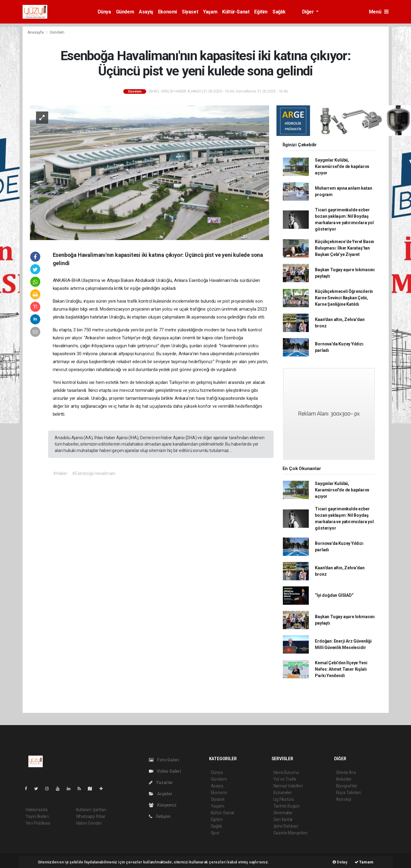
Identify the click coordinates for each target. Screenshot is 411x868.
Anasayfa (36, 32)
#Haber (60, 473)
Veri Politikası (38, 823)
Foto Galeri (164, 760)
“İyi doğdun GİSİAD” (334, 595)
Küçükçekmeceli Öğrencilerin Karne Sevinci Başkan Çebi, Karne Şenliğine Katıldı (344, 298)
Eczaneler (283, 793)
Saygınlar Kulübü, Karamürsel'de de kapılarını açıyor (342, 166)
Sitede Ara (346, 772)
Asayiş (146, 12)
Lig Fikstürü (284, 799)
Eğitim (261, 12)
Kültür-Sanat (236, 12)
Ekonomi (168, 12)
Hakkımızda (37, 810)
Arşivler (161, 794)
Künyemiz (163, 805)
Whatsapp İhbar (91, 816)
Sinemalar (283, 813)
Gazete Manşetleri (291, 833)
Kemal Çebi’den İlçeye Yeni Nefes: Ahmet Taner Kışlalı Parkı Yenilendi (341, 669)
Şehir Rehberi (286, 826)
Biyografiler (347, 786)
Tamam (364, 862)
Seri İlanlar (283, 819)
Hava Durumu (286, 772)
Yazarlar (161, 782)
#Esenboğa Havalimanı (94, 473)
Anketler (344, 779)
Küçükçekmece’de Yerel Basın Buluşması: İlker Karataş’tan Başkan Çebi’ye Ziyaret (344, 248)
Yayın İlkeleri (37, 816)
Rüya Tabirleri (349, 793)
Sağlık (279, 12)
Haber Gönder (89, 823)
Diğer (309, 12)
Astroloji (344, 799)
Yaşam (210, 12)
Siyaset (190, 12)
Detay (340, 862)
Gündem (125, 12)
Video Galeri (165, 771)
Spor (215, 833)
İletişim (160, 816)
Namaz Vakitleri (288, 786)
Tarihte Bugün (287, 806)
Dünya (104, 12)
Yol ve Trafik (285, 779)
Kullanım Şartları (91, 810)
